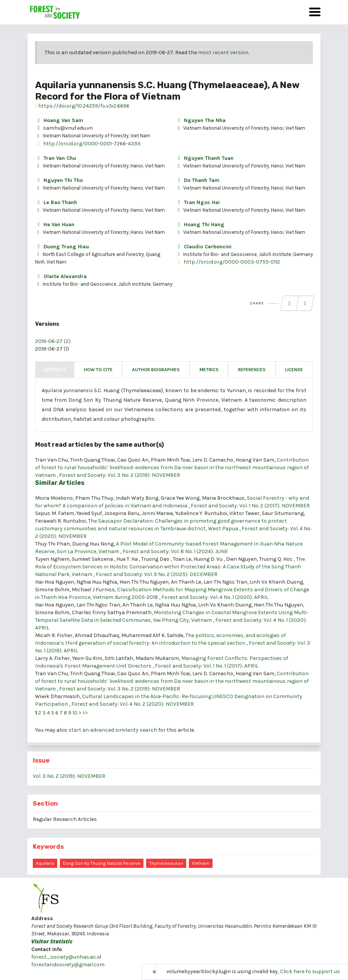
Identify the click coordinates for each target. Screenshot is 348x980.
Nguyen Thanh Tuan (205, 158)
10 (75, 713)
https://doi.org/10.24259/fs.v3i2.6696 (82, 106)
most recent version (223, 52)
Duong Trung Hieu (62, 247)
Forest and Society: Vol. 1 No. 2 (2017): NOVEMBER (250, 506)
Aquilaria (45, 863)
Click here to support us (310, 971)
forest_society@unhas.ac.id (66, 957)
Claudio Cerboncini (204, 247)
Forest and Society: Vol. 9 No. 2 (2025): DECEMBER (157, 574)
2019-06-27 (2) (53, 341)
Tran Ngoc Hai (198, 202)
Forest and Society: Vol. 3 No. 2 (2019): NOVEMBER (120, 475)
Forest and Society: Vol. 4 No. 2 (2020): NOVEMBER (133, 704)
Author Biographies (156, 370)
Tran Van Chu (56, 158)
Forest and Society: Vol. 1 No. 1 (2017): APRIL (207, 666)
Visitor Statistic (52, 941)
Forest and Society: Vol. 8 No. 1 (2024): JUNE (175, 551)
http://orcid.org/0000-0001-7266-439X (88, 144)
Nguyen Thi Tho (59, 180)
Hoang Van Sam (59, 120)
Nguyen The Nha (201, 120)
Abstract (55, 370)
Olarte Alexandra (61, 276)
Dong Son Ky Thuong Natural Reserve (102, 863)
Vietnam (201, 863)
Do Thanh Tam (197, 180)
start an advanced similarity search (113, 730)
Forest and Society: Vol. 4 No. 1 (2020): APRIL (215, 597)
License (294, 370)
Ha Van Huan (55, 224)
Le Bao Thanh (56, 202)
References (252, 370)
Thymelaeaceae (166, 863)
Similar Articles (60, 483)
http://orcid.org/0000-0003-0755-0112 (228, 262)
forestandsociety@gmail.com (68, 965)
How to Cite (98, 370)
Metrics (209, 370)
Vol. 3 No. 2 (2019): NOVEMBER (69, 776)
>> (85, 713)
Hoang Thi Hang (200, 224)
